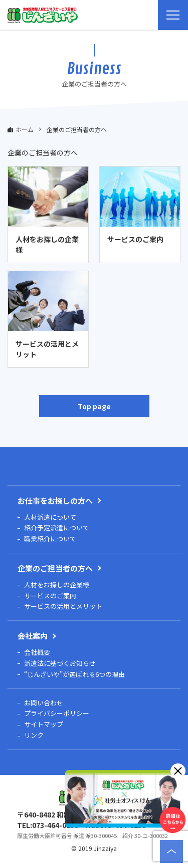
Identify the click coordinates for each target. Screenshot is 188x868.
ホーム (25, 129)
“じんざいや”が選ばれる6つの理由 (74, 675)
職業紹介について (50, 539)
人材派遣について (50, 518)
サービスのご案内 (50, 596)
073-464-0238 (55, 825)
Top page (94, 406)
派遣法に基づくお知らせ (60, 664)
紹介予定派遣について (57, 528)
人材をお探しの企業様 (57, 585)
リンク (34, 736)
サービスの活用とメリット (63, 607)
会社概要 (37, 653)
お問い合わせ (44, 703)
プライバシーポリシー (57, 714)
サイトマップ (44, 725)
